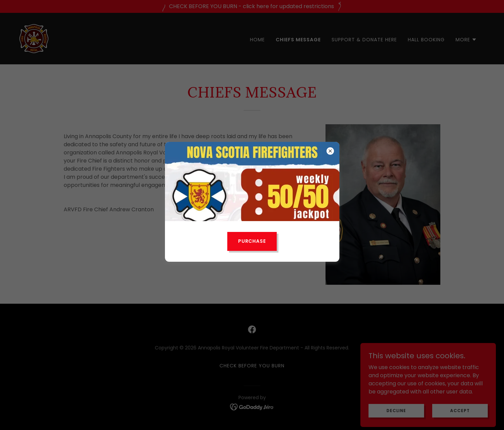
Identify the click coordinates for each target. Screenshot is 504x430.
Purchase (252, 241)
